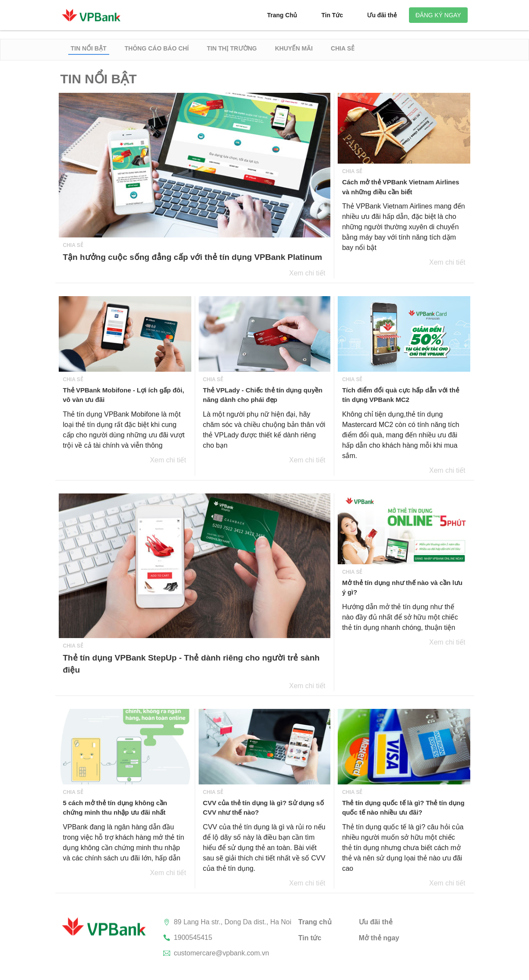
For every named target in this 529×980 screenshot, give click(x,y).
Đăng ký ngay (438, 15)
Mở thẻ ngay (379, 938)
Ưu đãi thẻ (376, 922)
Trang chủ (315, 922)
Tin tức (310, 938)
